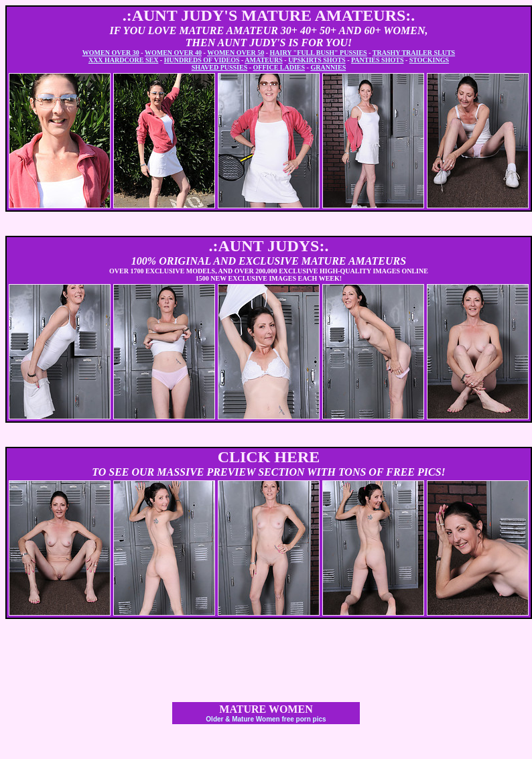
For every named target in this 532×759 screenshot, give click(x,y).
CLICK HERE (269, 457)
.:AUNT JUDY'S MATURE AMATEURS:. (269, 15)
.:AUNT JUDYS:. (269, 246)
